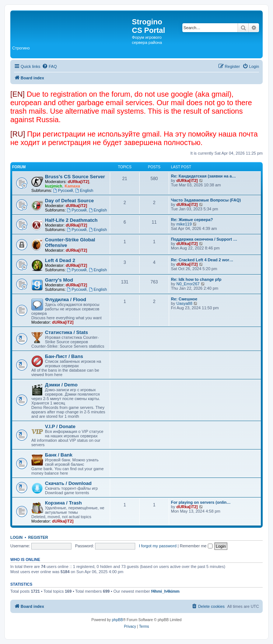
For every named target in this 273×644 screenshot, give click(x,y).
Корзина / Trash (63, 503)
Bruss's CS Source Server (75, 177)
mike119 (184, 224)
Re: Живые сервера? (192, 220)
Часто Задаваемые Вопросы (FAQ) (206, 200)
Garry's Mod (59, 280)
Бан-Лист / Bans (64, 356)
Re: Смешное (184, 299)
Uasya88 (184, 303)
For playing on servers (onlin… (201, 502)
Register (38, 537)
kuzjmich (54, 186)
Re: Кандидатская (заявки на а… (203, 176)
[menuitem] (49, 66)
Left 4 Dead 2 (60, 260)
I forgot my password (158, 546)
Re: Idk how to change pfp (196, 279)
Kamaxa (72, 186)
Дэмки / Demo (61, 385)
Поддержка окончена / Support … (204, 239)
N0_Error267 (188, 284)
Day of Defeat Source (69, 201)
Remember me (196, 546)
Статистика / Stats (66, 332)
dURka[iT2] (78, 182)
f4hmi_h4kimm (165, 591)
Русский (63, 190)
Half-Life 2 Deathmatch (71, 220)
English (84, 190)
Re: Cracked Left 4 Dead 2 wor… (202, 260)
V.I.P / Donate (60, 426)
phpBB (118, 620)
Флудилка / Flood (66, 299)
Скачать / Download (68, 483)
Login (16, 537)
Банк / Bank (59, 455)
